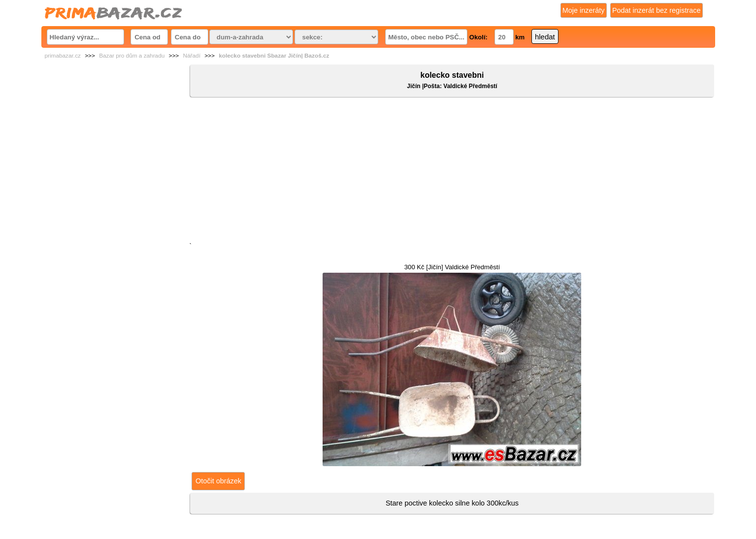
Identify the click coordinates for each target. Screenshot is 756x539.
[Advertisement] (452, 172)
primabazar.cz (63, 56)
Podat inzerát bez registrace (657, 10)
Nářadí (192, 56)
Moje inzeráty (584, 10)
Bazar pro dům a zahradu (132, 56)
